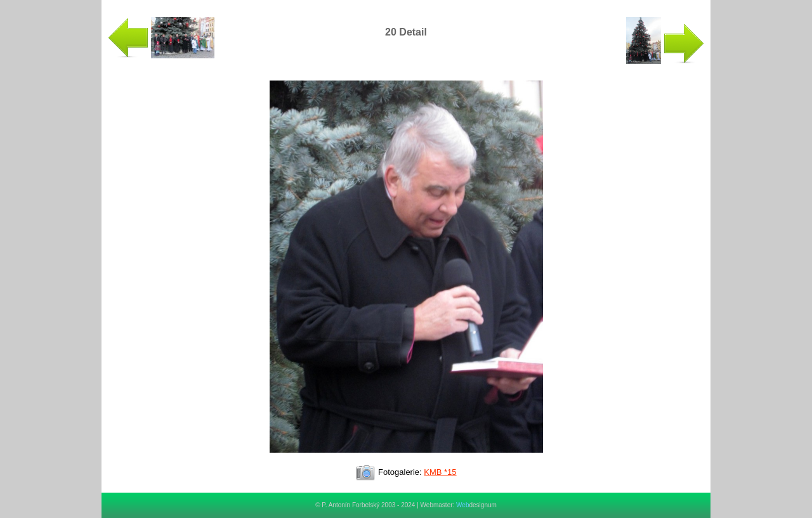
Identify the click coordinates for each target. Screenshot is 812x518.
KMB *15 (440, 472)
